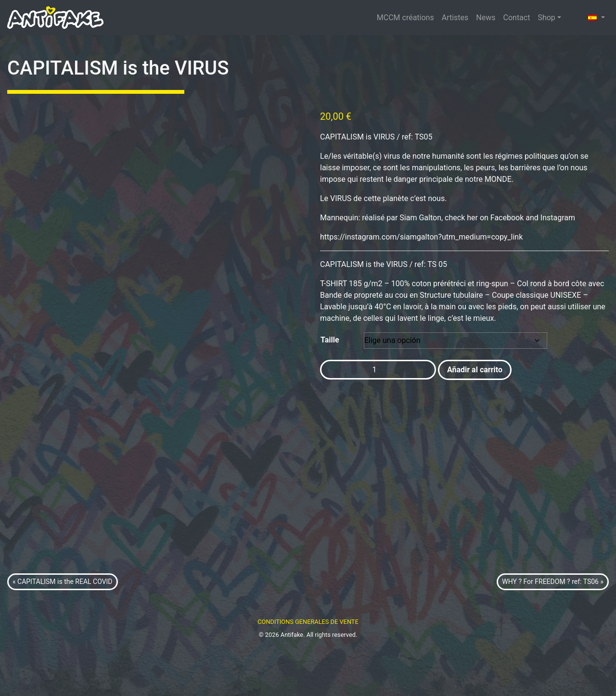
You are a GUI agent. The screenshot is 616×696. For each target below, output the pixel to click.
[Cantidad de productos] (378, 370)
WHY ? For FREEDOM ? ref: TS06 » (553, 630)
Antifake (292, 683)
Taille (330, 340)
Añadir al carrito (475, 370)
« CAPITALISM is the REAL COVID (63, 630)
